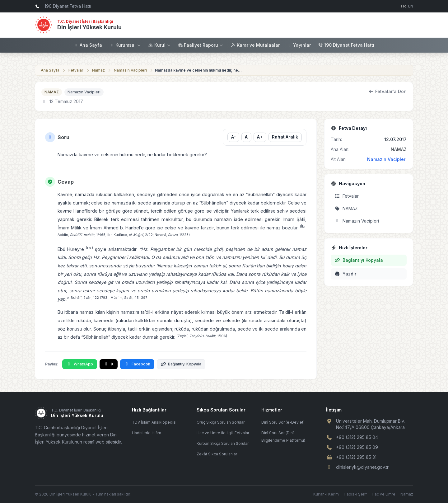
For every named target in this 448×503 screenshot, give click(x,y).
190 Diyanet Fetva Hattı (346, 45)
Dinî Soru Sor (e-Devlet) (283, 422)
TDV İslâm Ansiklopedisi (154, 422)
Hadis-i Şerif (355, 494)
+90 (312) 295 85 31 (356, 457)
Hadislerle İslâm (147, 433)
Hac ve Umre (384, 494)
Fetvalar (76, 70)
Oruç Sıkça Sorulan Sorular (221, 422)
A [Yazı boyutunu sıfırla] (246, 137)
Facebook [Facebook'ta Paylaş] (137, 364)
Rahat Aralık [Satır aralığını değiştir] (285, 137)
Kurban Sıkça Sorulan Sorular (223, 443)
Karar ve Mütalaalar (255, 45)
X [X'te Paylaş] (109, 364)
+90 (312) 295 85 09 (357, 447)
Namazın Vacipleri (130, 70)
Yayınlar (299, 45)
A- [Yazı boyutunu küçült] (233, 137)
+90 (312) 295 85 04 (357, 437)
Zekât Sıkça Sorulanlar (217, 454)
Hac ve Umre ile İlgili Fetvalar (223, 433)
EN (411, 6)
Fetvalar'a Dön (388, 91)
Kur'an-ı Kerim (326, 494)
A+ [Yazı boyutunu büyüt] (260, 137)
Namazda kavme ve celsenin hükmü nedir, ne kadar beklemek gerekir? (198, 70)
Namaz (98, 70)
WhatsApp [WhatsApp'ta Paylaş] (80, 364)
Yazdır (345, 274)
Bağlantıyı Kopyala (181, 364)
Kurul (160, 45)
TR (403, 6)
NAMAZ (52, 92)
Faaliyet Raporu (201, 45)
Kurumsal (125, 45)
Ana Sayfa (88, 45)
